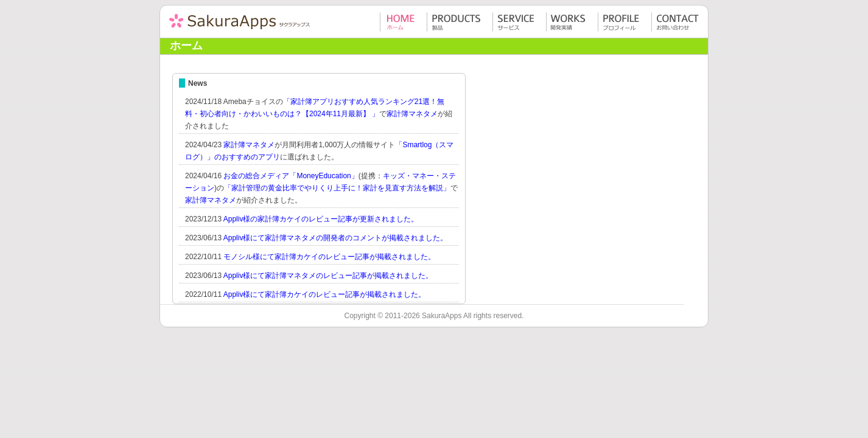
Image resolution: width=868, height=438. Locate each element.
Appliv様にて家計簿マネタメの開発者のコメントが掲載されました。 (336, 238)
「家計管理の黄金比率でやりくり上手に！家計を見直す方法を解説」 (337, 188)
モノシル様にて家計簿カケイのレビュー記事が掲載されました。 (329, 257)
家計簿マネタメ (412, 114)
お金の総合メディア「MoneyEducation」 (291, 176)
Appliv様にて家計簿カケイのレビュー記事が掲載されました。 (325, 294)
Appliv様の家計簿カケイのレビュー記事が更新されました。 (321, 219)
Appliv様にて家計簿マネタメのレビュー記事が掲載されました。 (328, 276)
